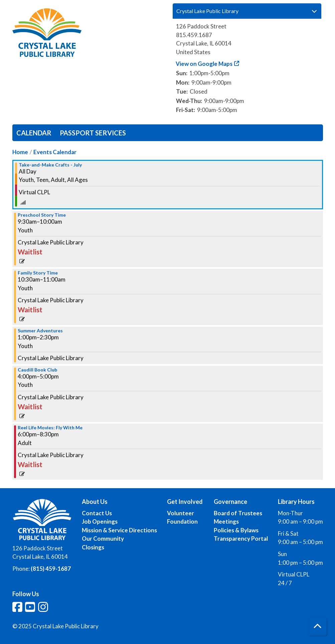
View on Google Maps (204, 64)
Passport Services (93, 133)
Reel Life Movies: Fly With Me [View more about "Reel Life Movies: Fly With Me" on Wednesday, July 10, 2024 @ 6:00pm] (50, 428)
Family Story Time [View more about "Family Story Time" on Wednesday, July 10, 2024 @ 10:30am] (38, 273)
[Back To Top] (317, 626)
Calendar (34, 133)
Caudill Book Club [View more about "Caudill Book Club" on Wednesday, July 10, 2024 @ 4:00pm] (37, 370)
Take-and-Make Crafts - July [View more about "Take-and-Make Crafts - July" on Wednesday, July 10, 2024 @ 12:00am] (50, 165)
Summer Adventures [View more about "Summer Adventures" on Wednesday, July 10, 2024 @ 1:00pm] (40, 331)
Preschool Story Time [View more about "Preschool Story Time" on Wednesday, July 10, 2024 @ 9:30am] (42, 215)
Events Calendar (55, 152)
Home (20, 152)
